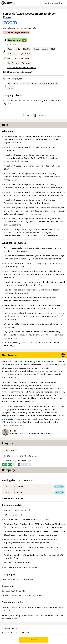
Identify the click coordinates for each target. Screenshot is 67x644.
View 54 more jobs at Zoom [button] (16, 633)
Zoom (7, 17)
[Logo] (8, 3)
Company (39, 116)
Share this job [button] (10, 628)
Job (25, 116)
